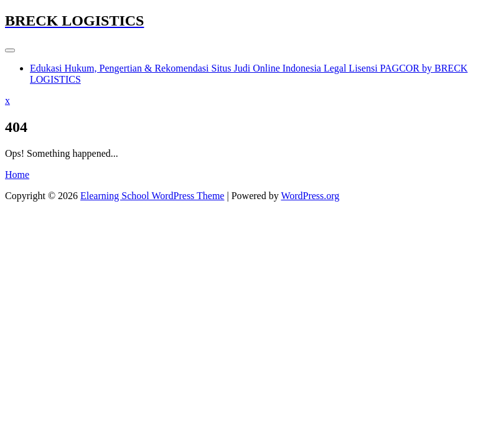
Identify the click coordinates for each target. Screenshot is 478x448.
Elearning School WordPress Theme (152, 196)
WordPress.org (310, 196)
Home (17, 175)
